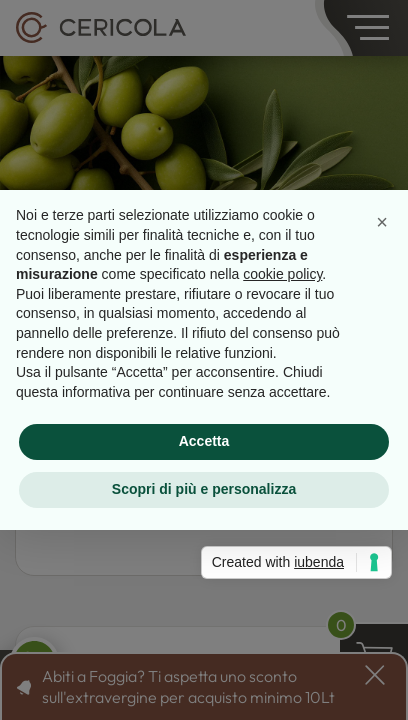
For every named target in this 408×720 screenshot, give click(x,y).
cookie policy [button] (282, 274)
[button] (382, 222)
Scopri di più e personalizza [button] (204, 489)
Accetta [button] (204, 441)
